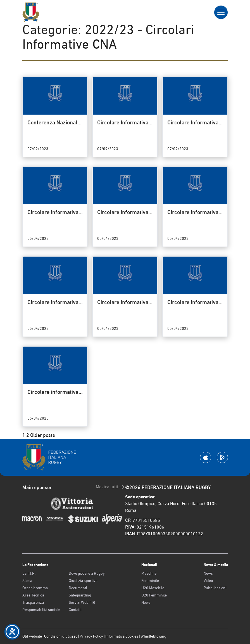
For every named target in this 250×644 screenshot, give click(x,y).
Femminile (150, 581)
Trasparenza (33, 602)
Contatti (75, 610)
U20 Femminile (154, 595)
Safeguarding (80, 595)
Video (208, 581)
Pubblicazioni (215, 588)
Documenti (78, 588)
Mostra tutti (110, 487)
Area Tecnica (33, 595)
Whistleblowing (153, 636)
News (146, 602)
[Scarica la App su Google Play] (222, 457)
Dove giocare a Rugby (87, 573)
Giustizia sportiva (83, 581)
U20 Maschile (153, 588)
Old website (32, 636)
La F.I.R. (29, 573)
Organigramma (35, 588)
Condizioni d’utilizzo (61, 636)
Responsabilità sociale (41, 610)
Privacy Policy (91, 636)
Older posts (43, 435)
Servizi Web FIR (82, 602)
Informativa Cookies (122, 636)
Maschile (149, 573)
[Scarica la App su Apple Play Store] (206, 457)
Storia (27, 581)
